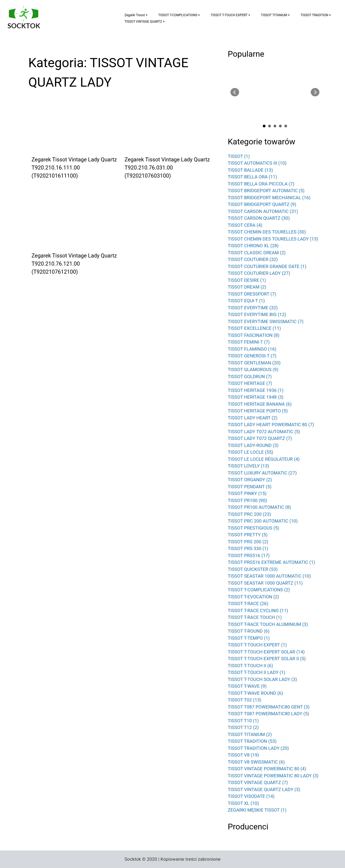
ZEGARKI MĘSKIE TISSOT (257, 810)
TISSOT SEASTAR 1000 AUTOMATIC (269, 576)
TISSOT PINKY (247, 493)
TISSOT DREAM (247, 287)
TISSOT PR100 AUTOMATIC (259, 507)
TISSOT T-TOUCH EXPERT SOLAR (266, 652)
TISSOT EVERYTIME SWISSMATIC (266, 321)
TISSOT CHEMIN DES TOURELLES (267, 232)
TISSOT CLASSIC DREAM (257, 253)
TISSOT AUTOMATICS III (257, 163)
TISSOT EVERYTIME (253, 308)
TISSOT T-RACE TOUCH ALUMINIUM (268, 624)
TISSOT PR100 (247, 500)
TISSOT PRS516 (249, 555)
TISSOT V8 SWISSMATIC (256, 762)
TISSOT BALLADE (250, 170)
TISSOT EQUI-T (246, 301)
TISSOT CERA (245, 225)
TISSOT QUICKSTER (253, 569)
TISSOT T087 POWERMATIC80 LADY (268, 714)
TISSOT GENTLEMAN (254, 363)
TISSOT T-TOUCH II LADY (256, 672)
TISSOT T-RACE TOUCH (255, 617)
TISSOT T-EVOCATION (253, 597)
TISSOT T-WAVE (247, 686)
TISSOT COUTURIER (253, 259)
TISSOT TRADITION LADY (258, 748)
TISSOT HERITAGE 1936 (256, 390)
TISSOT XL (243, 803)
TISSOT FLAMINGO (252, 349)
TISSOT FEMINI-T (249, 342)
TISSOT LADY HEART (253, 418)
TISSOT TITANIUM (274, 15)
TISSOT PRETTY (248, 535)
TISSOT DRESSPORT (252, 294)
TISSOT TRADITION (314, 15)
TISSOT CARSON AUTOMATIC (263, 211)
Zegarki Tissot (135, 15)
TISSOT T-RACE (248, 603)
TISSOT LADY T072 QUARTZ (260, 438)
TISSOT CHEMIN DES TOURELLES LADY (273, 239)
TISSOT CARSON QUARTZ (259, 218)
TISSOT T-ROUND (249, 631)
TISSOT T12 (243, 727)
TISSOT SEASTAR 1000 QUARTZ (265, 583)
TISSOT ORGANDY (250, 480)
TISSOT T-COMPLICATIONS (178, 15)
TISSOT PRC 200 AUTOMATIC (263, 521)
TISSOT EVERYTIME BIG (257, 314)
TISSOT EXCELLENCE (254, 328)
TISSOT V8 (243, 755)
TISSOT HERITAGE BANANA (260, 404)
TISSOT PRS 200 (248, 542)
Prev (235, 92)
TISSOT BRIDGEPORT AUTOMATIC (266, 191)
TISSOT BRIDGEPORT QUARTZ (262, 204)
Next (315, 92)
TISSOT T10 (243, 721)
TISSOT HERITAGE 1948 (256, 397)
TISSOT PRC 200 (249, 514)
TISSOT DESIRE (247, 280)
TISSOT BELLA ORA (252, 177)
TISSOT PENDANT (250, 487)
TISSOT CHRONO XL (253, 246)
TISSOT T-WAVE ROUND (255, 693)
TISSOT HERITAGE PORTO (258, 411)
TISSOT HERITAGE (250, 383)
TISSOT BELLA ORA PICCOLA (261, 184)
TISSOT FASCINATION (254, 335)
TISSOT (239, 156)
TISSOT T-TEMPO (249, 638)
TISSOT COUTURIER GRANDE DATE (267, 266)
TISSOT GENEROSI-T (252, 356)
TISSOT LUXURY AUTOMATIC (262, 473)
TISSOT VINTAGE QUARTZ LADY (264, 789)
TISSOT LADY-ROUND (253, 445)
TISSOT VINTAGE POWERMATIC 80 (267, 769)
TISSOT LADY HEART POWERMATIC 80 (271, 425)
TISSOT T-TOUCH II (250, 666)
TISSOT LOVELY (249, 466)
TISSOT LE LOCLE (251, 452)
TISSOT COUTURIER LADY (259, 273)
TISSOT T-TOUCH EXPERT (229, 15)
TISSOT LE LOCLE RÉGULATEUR (264, 459)
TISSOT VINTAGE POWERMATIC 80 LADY (273, 776)
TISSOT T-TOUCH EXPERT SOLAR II (267, 659)
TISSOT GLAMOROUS (253, 369)
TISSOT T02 (244, 700)
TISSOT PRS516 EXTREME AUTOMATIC (271, 562)
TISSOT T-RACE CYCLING (258, 611)
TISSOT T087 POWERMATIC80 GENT (269, 707)
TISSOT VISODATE (251, 796)
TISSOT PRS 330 (248, 548)
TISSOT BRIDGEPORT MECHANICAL (269, 198)
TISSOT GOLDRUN (250, 377)
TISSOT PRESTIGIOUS (253, 528)
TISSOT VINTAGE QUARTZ (143, 22)
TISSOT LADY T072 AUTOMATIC (264, 432)
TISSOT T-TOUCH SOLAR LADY (262, 679)
